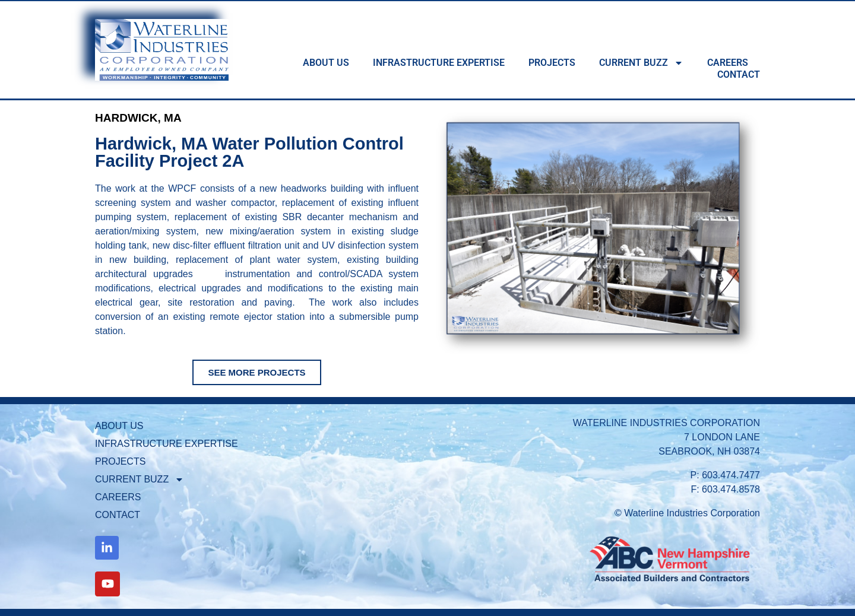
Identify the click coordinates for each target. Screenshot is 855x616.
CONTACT (739, 74)
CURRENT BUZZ (641, 63)
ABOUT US (326, 63)
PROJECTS (552, 63)
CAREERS (728, 63)
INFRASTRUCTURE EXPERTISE (439, 63)
